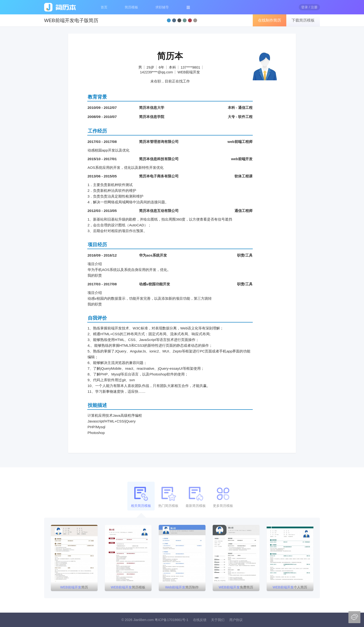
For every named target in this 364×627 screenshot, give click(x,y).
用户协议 (236, 620)
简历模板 (131, 7)
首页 (104, 7)
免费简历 (236, 587)
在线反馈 (200, 620)
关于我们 (218, 620)
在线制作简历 (270, 20)
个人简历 (290, 587)
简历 (74, 587)
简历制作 (182, 587)
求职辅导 (162, 7)
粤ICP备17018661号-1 (171, 620)
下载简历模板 (303, 20)
